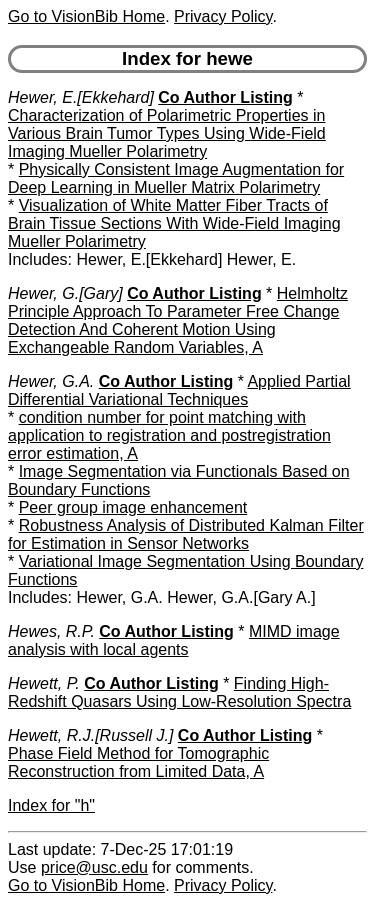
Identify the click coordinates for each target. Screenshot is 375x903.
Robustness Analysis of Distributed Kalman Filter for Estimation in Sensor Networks (186, 534)
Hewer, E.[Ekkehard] (81, 97)
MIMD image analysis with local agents (174, 640)
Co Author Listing (225, 97)
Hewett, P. (44, 683)
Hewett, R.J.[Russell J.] (90, 735)
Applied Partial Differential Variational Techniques (179, 390)
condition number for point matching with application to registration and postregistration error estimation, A (169, 435)
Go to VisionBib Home (86, 16)
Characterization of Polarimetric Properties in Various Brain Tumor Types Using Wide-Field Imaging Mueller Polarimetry (167, 133)
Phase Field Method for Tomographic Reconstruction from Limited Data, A (138, 762)
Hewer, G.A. (51, 381)
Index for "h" (51, 805)
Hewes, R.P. (51, 631)
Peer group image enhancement (133, 507)
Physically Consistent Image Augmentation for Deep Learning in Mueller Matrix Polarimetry (176, 178)
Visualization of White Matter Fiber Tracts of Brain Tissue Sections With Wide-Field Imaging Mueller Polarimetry (174, 223)
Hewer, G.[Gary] (65, 293)
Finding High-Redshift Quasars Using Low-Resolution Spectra (179, 692)
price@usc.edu (94, 867)
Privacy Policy (223, 16)
